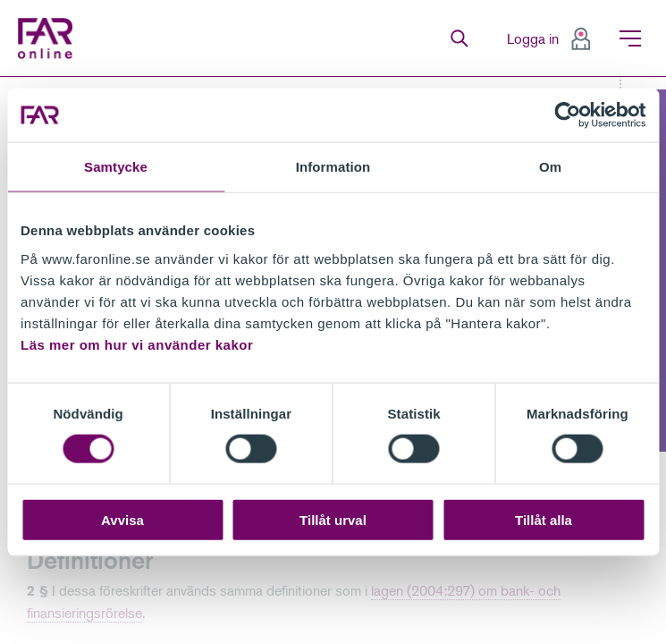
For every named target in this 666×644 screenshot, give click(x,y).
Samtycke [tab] (116, 167)
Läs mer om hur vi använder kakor (137, 344)
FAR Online (50, 38)
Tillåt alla (544, 519)
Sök (459, 38)
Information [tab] (333, 167)
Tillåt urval (333, 519)
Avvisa (122, 519)
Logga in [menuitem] (533, 38)
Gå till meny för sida (0, 77)
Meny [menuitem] (630, 38)
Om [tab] (550, 167)
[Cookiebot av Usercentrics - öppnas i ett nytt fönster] (567, 115)
